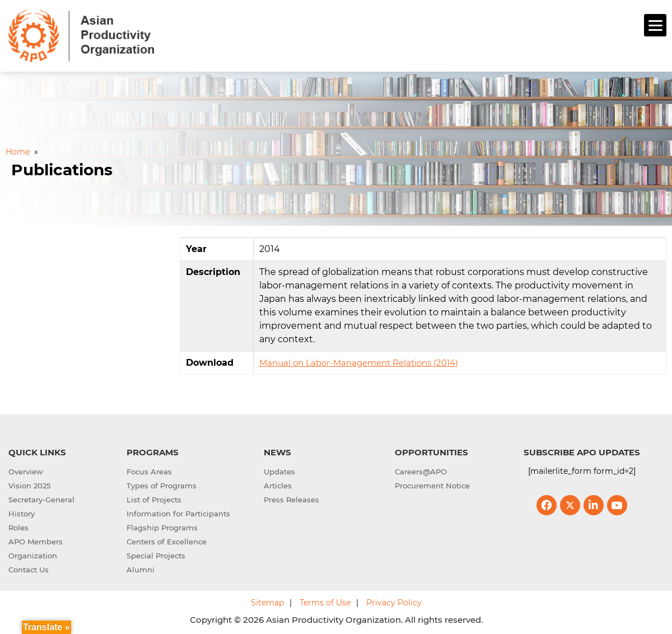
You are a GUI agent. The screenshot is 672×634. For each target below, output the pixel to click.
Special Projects (156, 554)
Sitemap (267, 601)
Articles (278, 484)
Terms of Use (325, 601)
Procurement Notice (432, 484)
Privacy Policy (394, 601)
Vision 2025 (29, 484)
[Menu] (655, 25)
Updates (279, 470)
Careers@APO (421, 470)
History (22, 512)
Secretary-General (41, 498)
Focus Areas (149, 470)
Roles (18, 526)
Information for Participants (178, 512)
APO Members (36, 540)
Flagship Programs (162, 526)
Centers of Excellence (167, 540)
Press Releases (291, 498)
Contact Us (29, 568)
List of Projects (154, 498)
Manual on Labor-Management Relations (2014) (359, 362)
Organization (33, 554)
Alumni (141, 568)
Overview (26, 470)
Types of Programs (162, 484)
